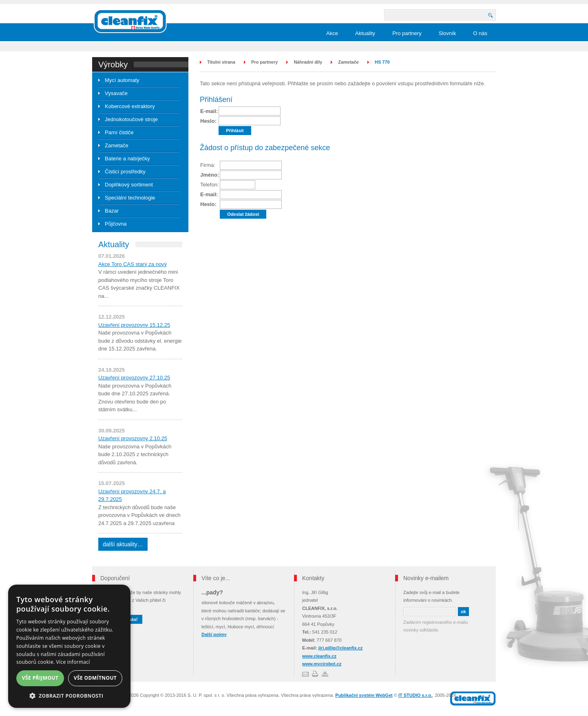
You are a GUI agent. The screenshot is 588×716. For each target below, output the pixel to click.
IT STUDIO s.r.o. (415, 695)
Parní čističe (119, 132)
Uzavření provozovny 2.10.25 (133, 438)
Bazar (112, 211)
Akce (332, 33)
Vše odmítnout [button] (95, 678)
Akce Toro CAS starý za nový (133, 264)
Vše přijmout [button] (40, 678)
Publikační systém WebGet (364, 695)
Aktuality (365, 33)
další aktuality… (123, 544)
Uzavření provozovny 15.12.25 (134, 325)
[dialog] (69, 646)
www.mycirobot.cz (322, 664)
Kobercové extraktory (130, 106)
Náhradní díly (308, 62)
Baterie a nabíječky (127, 158)
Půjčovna (116, 224)
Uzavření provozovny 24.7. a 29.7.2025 (132, 495)
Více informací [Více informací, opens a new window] (73, 662)
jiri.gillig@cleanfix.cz (341, 648)
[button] (69, 696)
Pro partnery (407, 33)
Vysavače (116, 93)
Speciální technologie (130, 198)
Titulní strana (221, 62)
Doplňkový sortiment (129, 185)
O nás (480, 33)
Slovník (448, 33)
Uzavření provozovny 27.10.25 (134, 378)
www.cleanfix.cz (319, 656)
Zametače (117, 145)
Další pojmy (214, 634)
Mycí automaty (122, 80)
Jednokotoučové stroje (131, 119)
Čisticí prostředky (125, 172)
